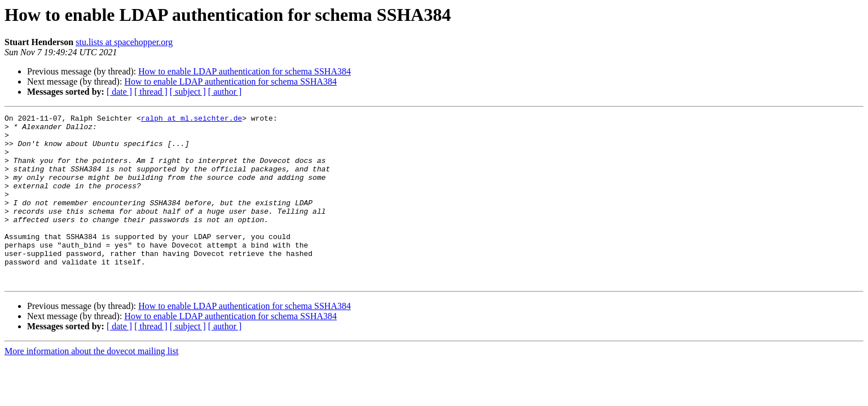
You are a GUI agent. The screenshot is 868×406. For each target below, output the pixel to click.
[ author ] (225, 92)
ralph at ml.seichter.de (191, 120)
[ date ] (119, 92)
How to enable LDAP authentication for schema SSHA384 (244, 71)
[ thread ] (151, 92)
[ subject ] (188, 92)
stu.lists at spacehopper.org (124, 42)
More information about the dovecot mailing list (91, 385)
